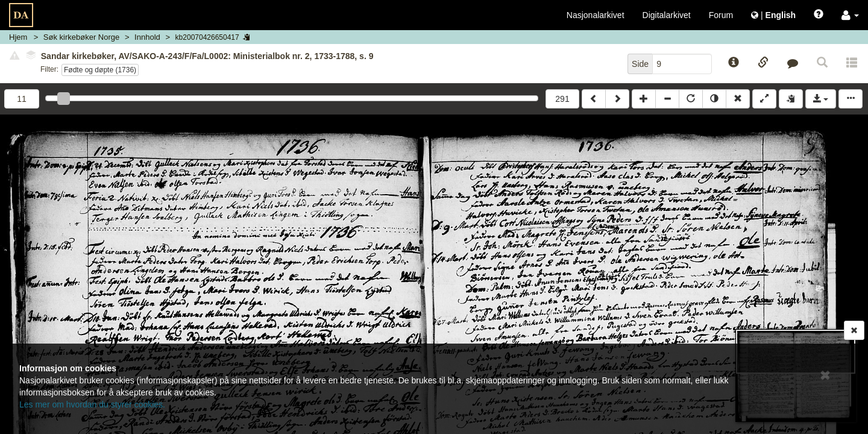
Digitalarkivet (667, 15)
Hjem (18, 37)
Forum (721, 15)
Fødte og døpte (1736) (100, 70)
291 (562, 99)
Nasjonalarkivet (596, 15)
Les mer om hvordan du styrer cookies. (92, 404)
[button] (850, 15)
